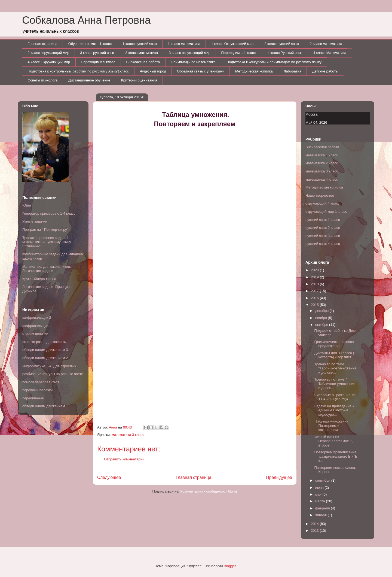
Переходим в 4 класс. (239, 53)
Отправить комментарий (124, 459)
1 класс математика (184, 44)
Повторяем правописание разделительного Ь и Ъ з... (336, 456)
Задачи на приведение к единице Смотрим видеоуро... (334, 410)
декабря (322, 311)
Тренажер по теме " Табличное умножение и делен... (335, 384)
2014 (315, 524)
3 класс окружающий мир (190, 53)
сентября (323, 480)
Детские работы (325, 71)
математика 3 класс (128, 435)
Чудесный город (153, 71)
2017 (315, 291)
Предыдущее (279, 477)
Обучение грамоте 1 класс (90, 44)
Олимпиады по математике (193, 62)
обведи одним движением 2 (45, 358)
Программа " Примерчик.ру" (45, 230)
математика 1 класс (322, 155)
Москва (311, 114)
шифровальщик (35, 326)
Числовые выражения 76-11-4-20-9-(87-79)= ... (336, 397)
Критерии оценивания (139, 80)
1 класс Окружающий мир (232, 44)
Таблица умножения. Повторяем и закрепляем (332, 426)
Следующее (109, 477)
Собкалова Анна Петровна (86, 20)
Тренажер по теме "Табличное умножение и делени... (335, 368)
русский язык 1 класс (323, 220)
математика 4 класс (322, 179)
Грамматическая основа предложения (334, 344)
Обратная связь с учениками (201, 71)
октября (322, 325)
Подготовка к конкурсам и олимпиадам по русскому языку (274, 62)
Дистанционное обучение (89, 80)
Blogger (230, 566)
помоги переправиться (41, 382)
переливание (33, 398)
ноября (322, 318)
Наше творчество (320, 195)
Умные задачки (35, 221)
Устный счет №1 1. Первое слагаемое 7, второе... (333, 441)
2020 (315, 270)
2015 (315, 305)
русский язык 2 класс (323, 228)
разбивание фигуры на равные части (53, 374)
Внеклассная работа (143, 62)
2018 (315, 284)
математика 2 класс (322, 163)
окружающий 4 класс (323, 203)
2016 (315, 298)
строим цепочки (35, 334)
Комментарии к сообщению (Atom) (209, 491)
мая (319, 494)
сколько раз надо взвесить (44, 342)
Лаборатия (293, 71)
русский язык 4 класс (323, 244)
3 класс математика (142, 53)
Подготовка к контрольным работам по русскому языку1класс (78, 71)
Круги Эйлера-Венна (39, 279)
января (321, 515)
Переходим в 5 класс (98, 62)
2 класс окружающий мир (49, 53)
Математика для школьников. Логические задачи (47, 269)
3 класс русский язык (97, 53)
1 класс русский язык (140, 44)
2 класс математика (326, 44)
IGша (27, 205)
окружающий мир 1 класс (326, 212)
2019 (315, 277)
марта (321, 501)
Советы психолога (43, 80)
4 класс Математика (330, 53)
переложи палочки (37, 390)
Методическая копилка (254, 71)
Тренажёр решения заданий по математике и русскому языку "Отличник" (48, 242)
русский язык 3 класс (323, 236)
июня (320, 488)
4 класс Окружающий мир (49, 62)
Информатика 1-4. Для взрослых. (50, 366)
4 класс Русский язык (285, 53)
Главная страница (43, 44)
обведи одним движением (44, 406)
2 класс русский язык (281, 44)
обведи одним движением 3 (45, 350)
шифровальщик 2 (37, 318)
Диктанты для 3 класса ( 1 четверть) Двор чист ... (336, 355)
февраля (323, 508)
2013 (315, 531)
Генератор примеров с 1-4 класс (49, 213)
